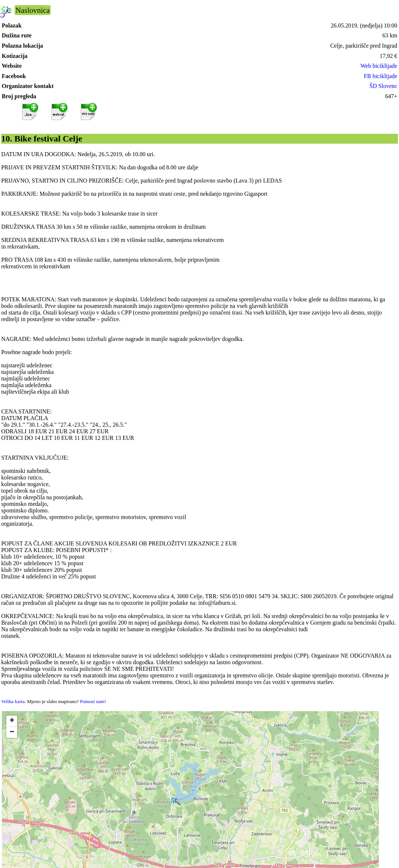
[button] (12, 721)
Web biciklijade (379, 66)
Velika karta (13, 701)
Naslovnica (33, 10)
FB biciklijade (380, 76)
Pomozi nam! (93, 701)
